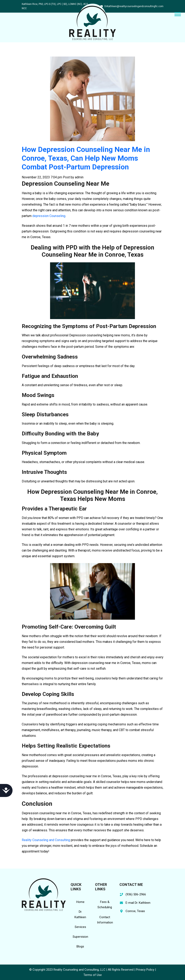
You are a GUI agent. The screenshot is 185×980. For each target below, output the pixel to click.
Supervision (80, 937)
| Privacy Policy (144, 970)
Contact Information (105, 920)
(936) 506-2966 (136, 894)
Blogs (80, 946)
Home (80, 902)
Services (80, 927)
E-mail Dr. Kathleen (138, 903)
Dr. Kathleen (80, 914)
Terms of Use (93, 975)
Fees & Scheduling (105, 905)
